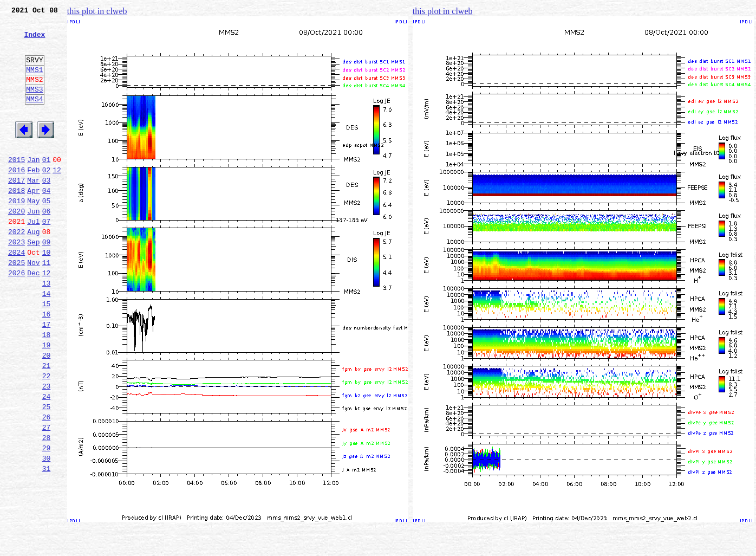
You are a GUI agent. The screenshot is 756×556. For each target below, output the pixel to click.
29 (47, 519)
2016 (17, 197)
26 (47, 483)
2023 (17, 281)
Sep (33, 281)
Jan (33, 185)
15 (47, 352)
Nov (33, 305)
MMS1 (34, 82)
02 (47, 197)
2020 (17, 245)
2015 (17, 185)
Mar (33, 209)
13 (47, 328)
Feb (33, 197)
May (33, 233)
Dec (33, 316)
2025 (17, 305)
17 (47, 376)
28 (47, 507)
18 (47, 388)
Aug (33, 269)
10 (47, 293)
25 (47, 471)
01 (47, 185)
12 (57, 197)
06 (47, 245)
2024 (17, 293)
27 (47, 495)
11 (47, 305)
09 (47, 281)
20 (47, 412)
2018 (17, 221)
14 (47, 340)
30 (47, 531)
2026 (17, 316)
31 (47, 543)
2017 (17, 209)
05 (47, 233)
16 (47, 364)
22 (47, 436)
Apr (33, 221)
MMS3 (34, 105)
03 (47, 209)
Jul (33, 257)
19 (47, 400)
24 (47, 460)
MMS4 (34, 117)
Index (34, 41)
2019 (17, 233)
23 (47, 448)
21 (47, 424)
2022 (17, 269)
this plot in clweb (97, 11)
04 (47, 221)
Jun (33, 245)
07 (47, 257)
